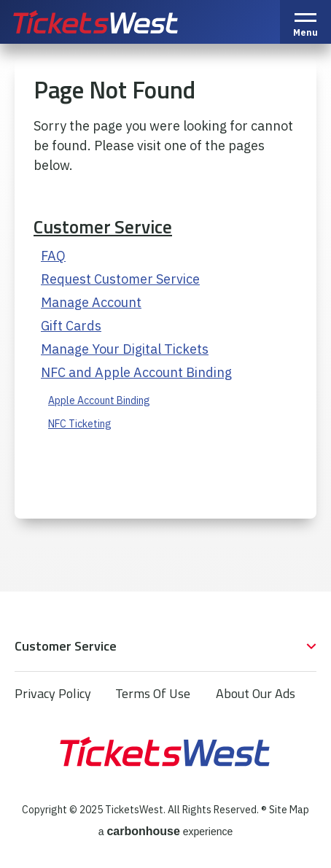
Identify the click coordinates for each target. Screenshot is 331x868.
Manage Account (91, 302)
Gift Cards (71, 326)
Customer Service (103, 227)
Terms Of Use (153, 693)
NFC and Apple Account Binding (136, 372)
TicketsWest (112, 22)
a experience (166, 831)
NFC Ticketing (80, 424)
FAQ (53, 256)
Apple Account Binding (99, 400)
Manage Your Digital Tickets (125, 349)
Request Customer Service (120, 279)
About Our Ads (256, 693)
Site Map (289, 810)
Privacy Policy (53, 693)
